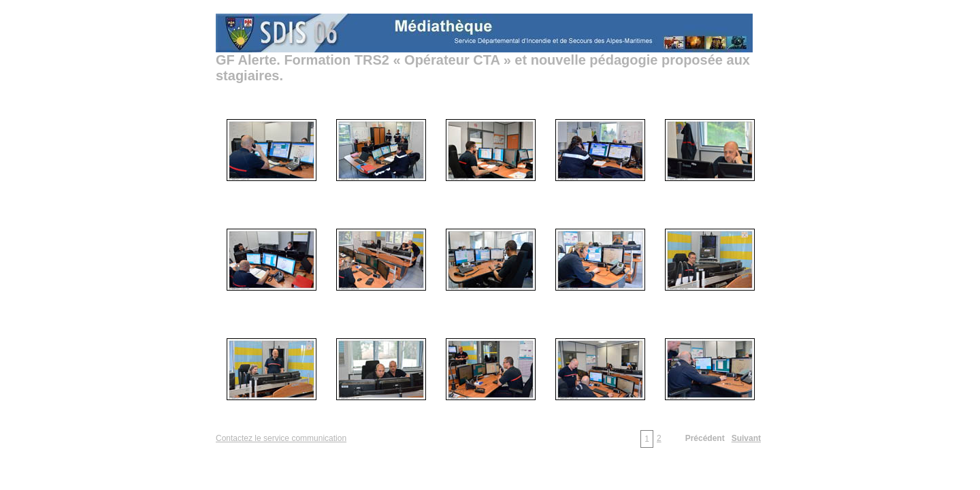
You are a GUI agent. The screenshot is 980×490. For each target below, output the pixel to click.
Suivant (746, 438)
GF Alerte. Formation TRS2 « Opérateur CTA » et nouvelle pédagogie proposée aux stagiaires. (483, 68)
